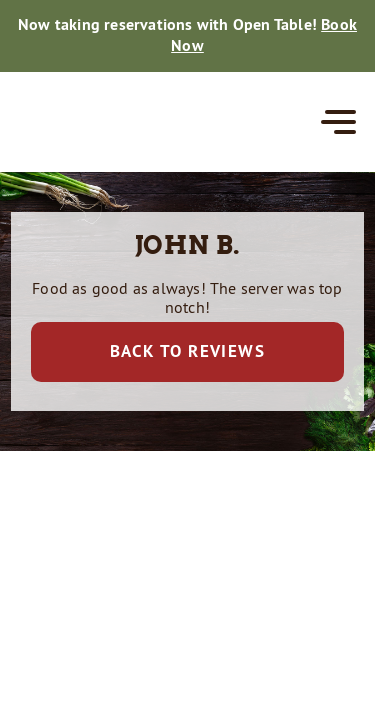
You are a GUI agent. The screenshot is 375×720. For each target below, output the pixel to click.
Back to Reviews (187, 351)
